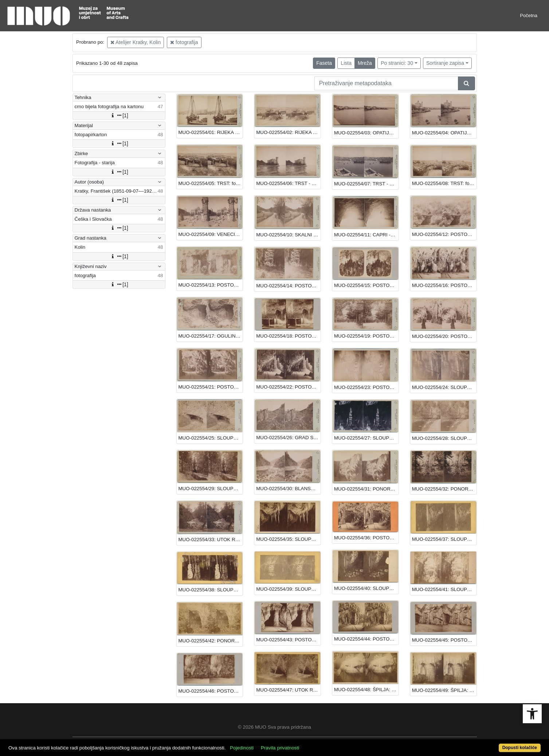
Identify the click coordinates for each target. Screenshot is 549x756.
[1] (119, 115)
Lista (346, 63)
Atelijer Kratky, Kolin (136, 42)
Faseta (324, 63)
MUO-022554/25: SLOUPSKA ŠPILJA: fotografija (211, 438)
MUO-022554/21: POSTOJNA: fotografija (211, 387)
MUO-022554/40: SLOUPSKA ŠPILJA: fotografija (366, 588)
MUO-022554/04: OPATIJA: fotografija (444, 133)
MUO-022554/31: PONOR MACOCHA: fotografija (366, 489)
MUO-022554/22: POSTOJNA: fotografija (288, 387)
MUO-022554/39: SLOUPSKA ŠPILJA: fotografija (288, 589)
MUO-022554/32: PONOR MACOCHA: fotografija (444, 489)
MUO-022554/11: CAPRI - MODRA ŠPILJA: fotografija (366, 235)
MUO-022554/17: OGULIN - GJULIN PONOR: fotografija (211, 336)
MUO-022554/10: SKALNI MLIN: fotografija (288, 235)
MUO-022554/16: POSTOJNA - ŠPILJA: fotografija (444, 285)
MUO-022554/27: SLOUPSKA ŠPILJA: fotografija (366, 438)
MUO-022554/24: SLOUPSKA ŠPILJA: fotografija (444, 387)
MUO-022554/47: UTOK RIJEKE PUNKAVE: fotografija (288, 690)
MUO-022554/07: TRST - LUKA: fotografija (366, 184)
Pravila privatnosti (280, 748)
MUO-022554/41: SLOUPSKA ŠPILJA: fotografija (444, 589)
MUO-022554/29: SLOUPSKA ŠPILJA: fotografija (211, 489)
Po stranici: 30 (397, 63)
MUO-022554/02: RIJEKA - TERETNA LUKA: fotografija (288, 132)
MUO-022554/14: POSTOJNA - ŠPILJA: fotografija (288, 286)
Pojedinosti (242, 748)
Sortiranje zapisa (445, 63)
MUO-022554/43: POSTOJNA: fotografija (288, 640)
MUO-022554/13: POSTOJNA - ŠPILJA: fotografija (211, 285)
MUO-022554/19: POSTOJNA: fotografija (366, 336)
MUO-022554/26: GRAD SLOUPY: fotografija (288, 438)
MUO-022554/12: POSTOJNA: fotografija (444, 234)
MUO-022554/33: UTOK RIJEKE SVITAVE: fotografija (211, 540)
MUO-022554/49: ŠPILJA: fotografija (444, 690)
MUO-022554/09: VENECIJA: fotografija (211, 234)
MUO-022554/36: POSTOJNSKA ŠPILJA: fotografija (366, 538)
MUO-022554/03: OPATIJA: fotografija (366, 133)
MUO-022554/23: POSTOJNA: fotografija (366, 387)
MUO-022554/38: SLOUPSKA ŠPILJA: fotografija (211, 590)
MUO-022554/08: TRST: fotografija (444, 183)
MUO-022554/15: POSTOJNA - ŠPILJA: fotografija (366, 285)
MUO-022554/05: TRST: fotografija (211, 183)
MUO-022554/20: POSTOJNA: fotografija (444, 336)
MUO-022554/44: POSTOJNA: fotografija (366, 639)
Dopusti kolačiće (520, 748)
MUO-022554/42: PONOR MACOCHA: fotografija (211, 641)
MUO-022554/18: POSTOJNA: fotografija (288, 336)
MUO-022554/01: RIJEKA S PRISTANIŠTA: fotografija (211, 132)
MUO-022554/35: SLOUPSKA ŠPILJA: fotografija (288, 539)
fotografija (184, 42)
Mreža (365, 63)
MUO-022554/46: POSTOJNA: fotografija (211, 691)
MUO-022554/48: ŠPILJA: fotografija (366, 690)
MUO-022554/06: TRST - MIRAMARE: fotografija (288, 183)
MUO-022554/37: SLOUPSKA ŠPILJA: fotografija (444, 539)
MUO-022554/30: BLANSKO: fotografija (288, 489)
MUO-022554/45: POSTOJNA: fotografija (444, 640)
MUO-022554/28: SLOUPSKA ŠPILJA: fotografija (444, 438)
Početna (529, 15)
